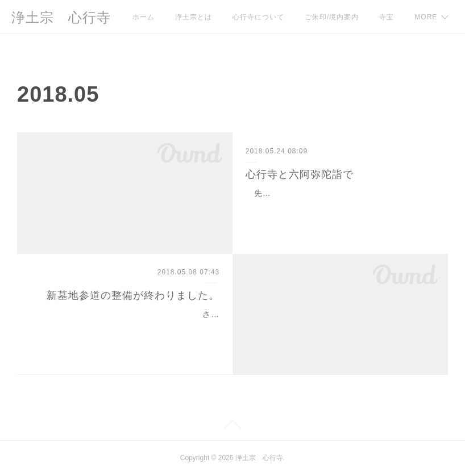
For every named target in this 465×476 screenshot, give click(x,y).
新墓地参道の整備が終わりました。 (133, 295)
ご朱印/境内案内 (332, 17)
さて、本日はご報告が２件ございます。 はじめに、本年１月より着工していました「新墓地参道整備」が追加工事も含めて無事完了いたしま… (126, 328)
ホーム (144, 17)
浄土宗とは (194, 17)
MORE (391, 17)
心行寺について (258, 17)
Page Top (232, 427)
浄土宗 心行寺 (61, 17)
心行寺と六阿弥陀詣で (300, 174)
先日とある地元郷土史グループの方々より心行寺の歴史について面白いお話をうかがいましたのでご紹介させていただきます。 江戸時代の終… (339, 207)
